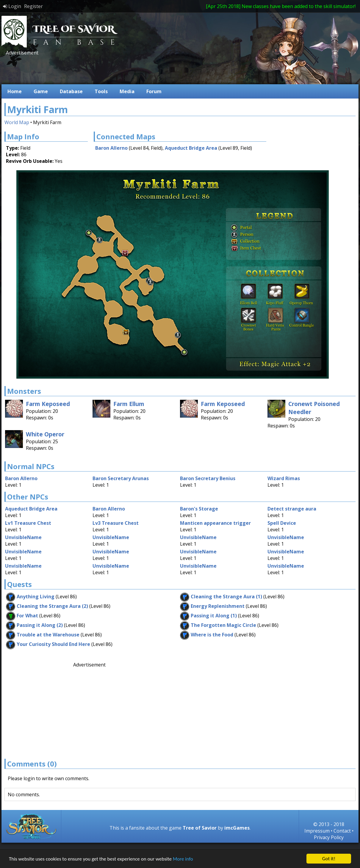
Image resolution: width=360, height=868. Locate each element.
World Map (17, 122)
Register (33, 6)
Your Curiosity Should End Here (53, 644)
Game (41, 91)
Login (12, 6)
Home (15, 91)
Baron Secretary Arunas (121, 478)
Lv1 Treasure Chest (28, 523)
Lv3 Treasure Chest (116, 523)
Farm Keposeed (48, 404)
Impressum (317, 831)
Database (71, 91)
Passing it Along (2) (40, 625)
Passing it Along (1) (214, 616)
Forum (154, 91)
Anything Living (36, 597)
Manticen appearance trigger (215, 523)
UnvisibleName (23, 537)
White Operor (45, 434)
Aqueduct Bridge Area (191, 148)
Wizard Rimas (284, 478)
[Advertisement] (113, 69)
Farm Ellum (129, 404)
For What (27, 616)
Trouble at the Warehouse (48, 635)
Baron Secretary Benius (208, 478)
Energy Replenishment (218, 606)
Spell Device (282, 523)
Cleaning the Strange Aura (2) (52, 606)
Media (127, 91)
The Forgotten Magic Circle (223, 625)
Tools (101, 91)
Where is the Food (212, 635)
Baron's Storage (199, 509)
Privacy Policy (329, 837)
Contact (342, 831)
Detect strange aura (292, 509)
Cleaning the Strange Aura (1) (226, 597)
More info (183, 859)
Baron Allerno (111, 148)
